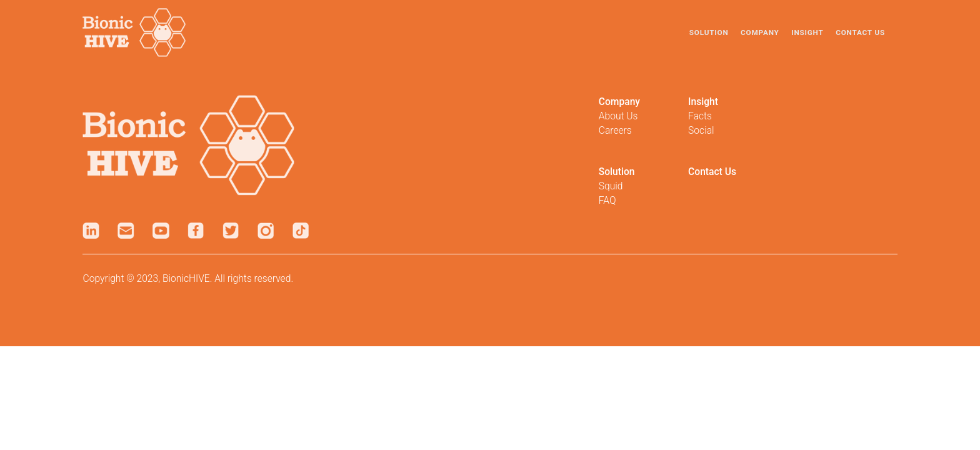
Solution (709, 32)
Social (701, 130)
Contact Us (860, 32)
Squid (611, 186)
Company (760, 32)
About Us (618, 116)
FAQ (607, 200)
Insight (807, 32)
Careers (615, 130)
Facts (700, 116)
